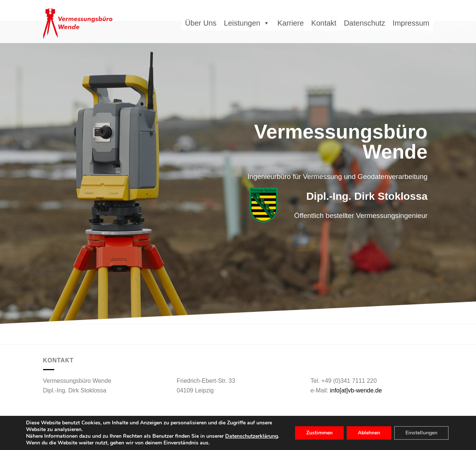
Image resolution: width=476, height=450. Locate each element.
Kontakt (324, 23)
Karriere (290, 23)
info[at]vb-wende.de (356, 390)
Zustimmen (319, 433)
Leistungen (247, 23)
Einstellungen (421, 433)
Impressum (411, 23)
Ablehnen (369, 433)
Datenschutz (364, 23)
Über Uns (201, 23)
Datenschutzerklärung (252, 436)
